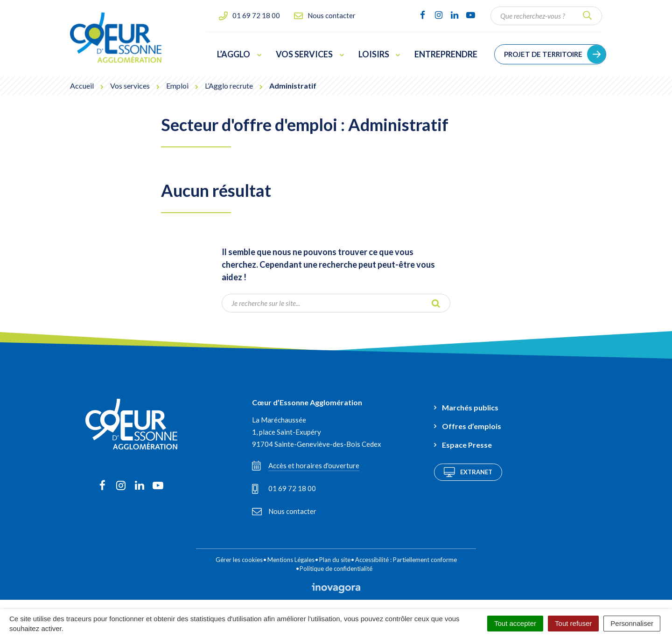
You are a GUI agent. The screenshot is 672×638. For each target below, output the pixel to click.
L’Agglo (239, 54)
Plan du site (335, 560)
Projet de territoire (543, 54)
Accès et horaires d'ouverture (306, 465)
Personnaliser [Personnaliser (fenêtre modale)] (632, 623)
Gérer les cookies (239, 560)
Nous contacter (284, 511)
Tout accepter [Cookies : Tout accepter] (515, 623)
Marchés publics (470, 407)
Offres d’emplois (472, 426)
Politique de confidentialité (336, 569)
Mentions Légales (291, 560)
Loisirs (380, 54)
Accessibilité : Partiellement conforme (406, 560)
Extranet (468, 472)
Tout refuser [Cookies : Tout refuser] (573, 623)
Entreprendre (446, 54)
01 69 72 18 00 (284, 489)
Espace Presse (467, 445)
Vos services (310, 54)
